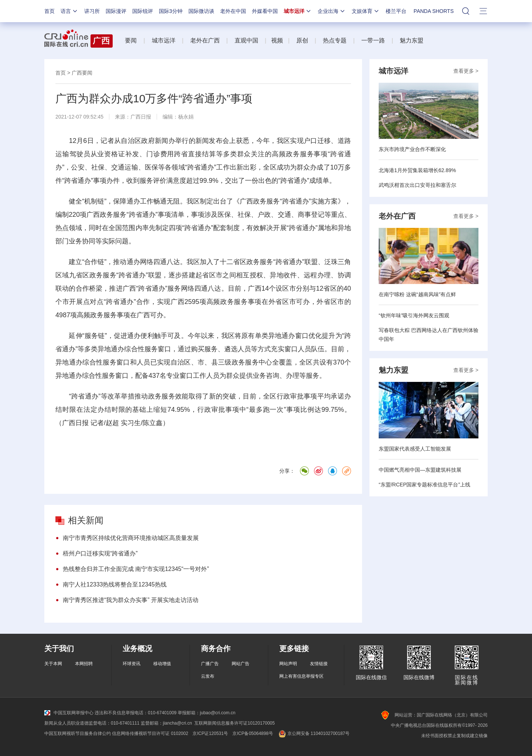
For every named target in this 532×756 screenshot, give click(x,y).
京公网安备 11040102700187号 (313, 733)
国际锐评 (143, 11)
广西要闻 (82, 73)
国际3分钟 (171, 11)
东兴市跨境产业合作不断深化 (412, 149)
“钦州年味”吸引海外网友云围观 (414, 315)
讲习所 (92, 11)
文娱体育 (366, 11)
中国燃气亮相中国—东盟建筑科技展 (420, 470)
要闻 (131, 40)
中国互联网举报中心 (69, 713)
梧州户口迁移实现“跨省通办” (100, 553)
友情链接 (319, 664)
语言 (69, 11)
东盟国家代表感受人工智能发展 (415, 449)
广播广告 (210, 664)
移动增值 (162, 664)
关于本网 (53, 664)
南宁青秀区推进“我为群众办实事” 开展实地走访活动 (131, 600)
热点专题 (335, 40)
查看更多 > (466, 71)
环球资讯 (132, 664)
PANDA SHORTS (434, 11)
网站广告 (241, 664)
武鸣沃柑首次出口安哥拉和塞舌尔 (417, 185)
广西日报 (141, 117)
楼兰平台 (396, 11)
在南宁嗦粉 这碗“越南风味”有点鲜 (417, 294)
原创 (302, 40)
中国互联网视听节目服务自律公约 (78, 733)
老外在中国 (233, 11)
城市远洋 (298, 11)
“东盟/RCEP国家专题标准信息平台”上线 (424, 485)
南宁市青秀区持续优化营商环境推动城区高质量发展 (131, 538)
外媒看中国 (265, 11)
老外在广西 (205, 40)
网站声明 (288, 664)
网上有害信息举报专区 (301, 676)
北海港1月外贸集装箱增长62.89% (417, 170)
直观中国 (246, 40)
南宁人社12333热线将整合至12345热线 (115, 584)
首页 (50, 11)
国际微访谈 (201, 11)
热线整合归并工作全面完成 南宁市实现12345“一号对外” (136, 569)
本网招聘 (84, 664)
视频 (277, 40)
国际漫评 (116, 11)
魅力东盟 (412, 40)
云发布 (208, 676)
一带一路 (373, 40)
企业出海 (332, 11)
